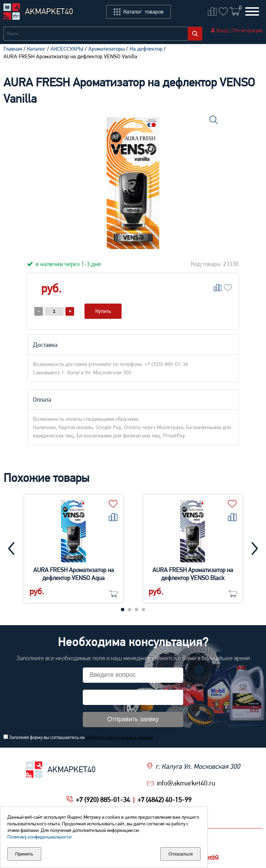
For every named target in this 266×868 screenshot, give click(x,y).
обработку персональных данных (119, 737)
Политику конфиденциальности (39, 837)
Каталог (36, 49)
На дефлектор (146, 49)
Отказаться (180, 854)
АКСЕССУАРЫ (67, 49)
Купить (103, 311)
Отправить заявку (133, 719)
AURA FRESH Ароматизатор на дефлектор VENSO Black (193, 574)
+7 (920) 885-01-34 (103, 800)
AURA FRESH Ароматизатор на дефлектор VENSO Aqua (74, 574)
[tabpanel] (74, 549)
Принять (24, 854)
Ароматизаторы (107, 49)
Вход (222, 30)
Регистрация (248, 30)
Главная (13, 49)
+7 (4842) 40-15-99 (165, 800)
